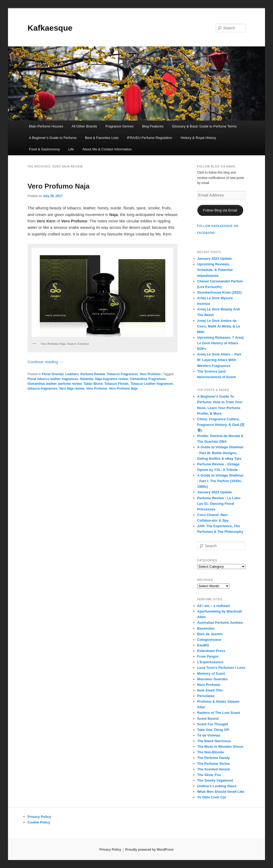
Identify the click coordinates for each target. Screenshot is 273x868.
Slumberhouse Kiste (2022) (220, 292)
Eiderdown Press (211, 651)
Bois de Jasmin (210, 634)
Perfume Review (93, 374)
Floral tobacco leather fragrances (53, 379)
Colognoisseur (209, 640)
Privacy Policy (39, 817)
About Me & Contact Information (107, 149)
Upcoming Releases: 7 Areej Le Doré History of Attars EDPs (220, 343)
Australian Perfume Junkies (220, 623)
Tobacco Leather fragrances (152, 384)
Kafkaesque (50, 28)
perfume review (70, 384)
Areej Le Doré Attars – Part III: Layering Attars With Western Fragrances (219, 360)
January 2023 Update (215, 259)
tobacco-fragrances (42, 389)
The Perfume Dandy (214, 758)
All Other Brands (84, 126)
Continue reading (45, 362)
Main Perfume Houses (46, 126)
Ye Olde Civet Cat (212, 797)
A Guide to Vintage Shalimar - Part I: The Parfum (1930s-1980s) (220, 481)
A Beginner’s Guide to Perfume (53, 138)
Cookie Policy (39, 822)
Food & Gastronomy (44, 149)
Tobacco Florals (116, 384)
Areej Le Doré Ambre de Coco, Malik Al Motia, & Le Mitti (219, 326)
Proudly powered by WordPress (149, 850)
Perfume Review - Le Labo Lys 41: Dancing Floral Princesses (219, 504)
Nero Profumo (209, 685)
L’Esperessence (210, 662)
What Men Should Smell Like (221, 792)
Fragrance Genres (119, 126)
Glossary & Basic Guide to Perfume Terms (204, 126)
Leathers (72, 374)
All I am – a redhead (214, 606)
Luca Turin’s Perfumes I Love (221, 668)
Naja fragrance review (112, 379)
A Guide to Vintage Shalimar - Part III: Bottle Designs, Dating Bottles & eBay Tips (220, 453)
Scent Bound (208, 719)
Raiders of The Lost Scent (219, 713)
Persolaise (206, 696)
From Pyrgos (208, 656)
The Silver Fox (209, 775)
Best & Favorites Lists (102, 138)
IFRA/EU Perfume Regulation (150, 138)
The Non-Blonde (211, 752)
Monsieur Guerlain (212, 679)
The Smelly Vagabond (215, 780)
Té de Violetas (209, 735)
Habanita (87, 379)
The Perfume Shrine (214, 764)
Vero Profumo (150, 374)
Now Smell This (210, 690)
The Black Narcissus (214, 741)
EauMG (203, 645)
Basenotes (206, 628)
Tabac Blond (93, 384)
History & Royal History (198, 138)
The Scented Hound (214, 769)
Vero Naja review (72, 389)
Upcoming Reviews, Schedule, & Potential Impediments (215, 270)
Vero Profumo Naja (59, 186)
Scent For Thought (213, 724)
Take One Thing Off (213, 730)
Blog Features (153, 126)
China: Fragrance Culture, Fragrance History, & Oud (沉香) (221, 425)
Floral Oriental (53, 374)
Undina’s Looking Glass (217, 786)
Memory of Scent (211, 673)
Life (71, 149)
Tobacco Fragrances (122, 374)
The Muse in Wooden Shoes (220, 747)
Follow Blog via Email (220, 210)
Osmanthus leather (42, 384)
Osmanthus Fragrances (148, 379)
